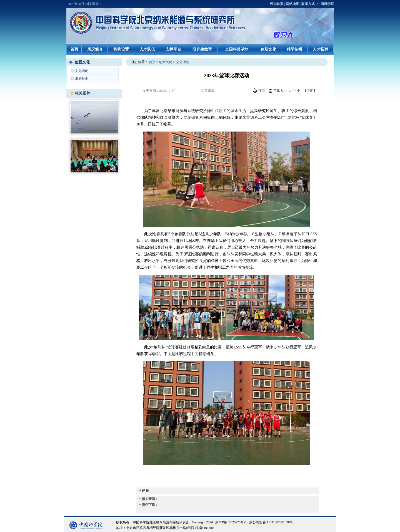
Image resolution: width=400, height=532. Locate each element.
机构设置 (121, 49)
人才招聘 (321, 49)
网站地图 (292, 4)
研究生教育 (202, 49)
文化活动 (82, 71)
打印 (261, 91)
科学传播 (294, 49)
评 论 (145, 491)
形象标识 (82, 78)
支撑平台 (173, 49)
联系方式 (308, 4)
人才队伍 (147, 49)
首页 (74, 49)
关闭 (310, 91)
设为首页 (277, 4)
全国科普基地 (237, 49)
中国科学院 (326, 4)
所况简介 (95, 49)
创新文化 (268, 49)
